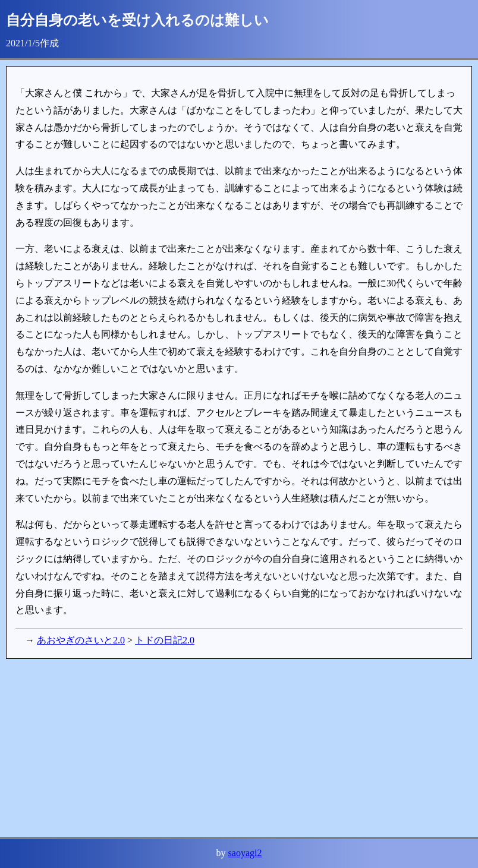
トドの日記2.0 (165, 640)
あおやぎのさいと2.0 (81, 640)
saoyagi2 (245, 853)
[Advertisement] (239, 748)
